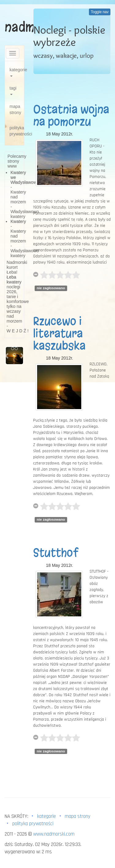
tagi (13, 90)
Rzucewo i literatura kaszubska (59, 333)
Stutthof (56, 553)
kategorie (17, 72)
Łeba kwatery (14, 279)
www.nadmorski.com (54, 834)
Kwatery (18, 221)
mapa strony (15, 109)
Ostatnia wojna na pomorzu (71, 116)
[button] (7, 356)
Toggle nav (100, 12)
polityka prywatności (17, 131)
